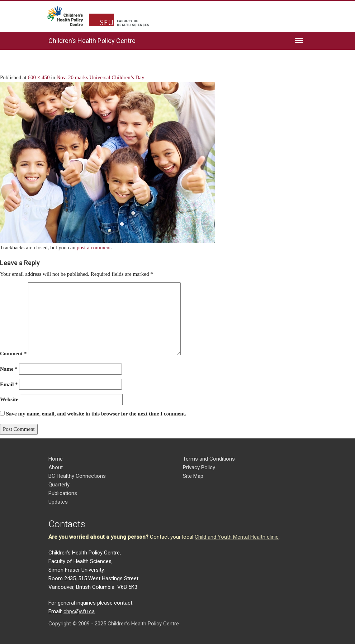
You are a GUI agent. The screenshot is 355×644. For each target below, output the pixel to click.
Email (9, 384)
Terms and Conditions (209, 459)
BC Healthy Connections (77, 476)
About (56, 467)
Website (9, 399)
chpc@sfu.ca (79, 611)
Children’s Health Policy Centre (92, 41)
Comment (13, 354)
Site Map (193, 476)
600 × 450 (39, 77)
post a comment (94, 247)
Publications (63, 493)
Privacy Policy (199, 467)
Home (56, 459)
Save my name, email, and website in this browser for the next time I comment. (96, 414)
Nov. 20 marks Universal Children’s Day (101, 77)
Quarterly (59, 485)
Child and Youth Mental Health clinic (237, 537)
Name (9, 369)
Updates (58, 502)
